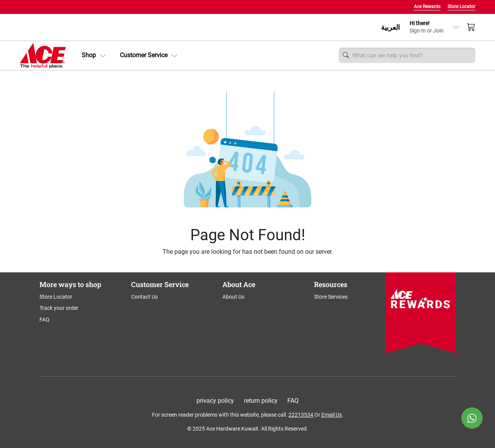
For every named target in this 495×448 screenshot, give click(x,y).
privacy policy (215, 401)
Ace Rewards (427, 7)
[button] (94, 55)
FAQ (44, 320)
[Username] (412, 55)
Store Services (331, 297)
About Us (233, 297)
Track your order (59, 308)
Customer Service (149, 55)
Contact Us (144, 297)
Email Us (332, 415)
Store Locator (461, 7)
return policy (261, 401)
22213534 (301, 415)
